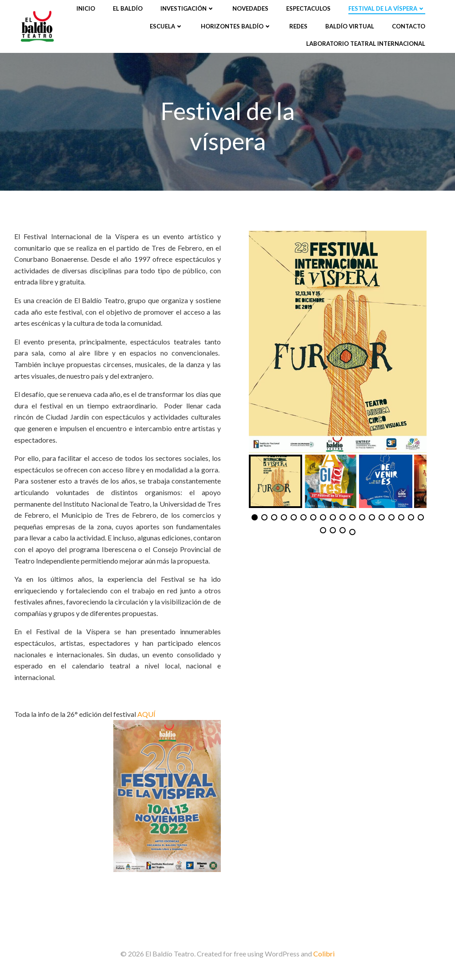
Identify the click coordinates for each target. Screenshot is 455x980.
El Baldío (128, 8)
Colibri (324, 954)
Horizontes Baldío (236, 26)
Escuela (166, 26)
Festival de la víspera (387, 8)
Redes (298, 26)
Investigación (188, 8)
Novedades (250, 8)
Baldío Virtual (350, 26)
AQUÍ (146, 714)
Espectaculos (308, 8)
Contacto (409, 26)
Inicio (86, 8)
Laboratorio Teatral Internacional (366, 44)
